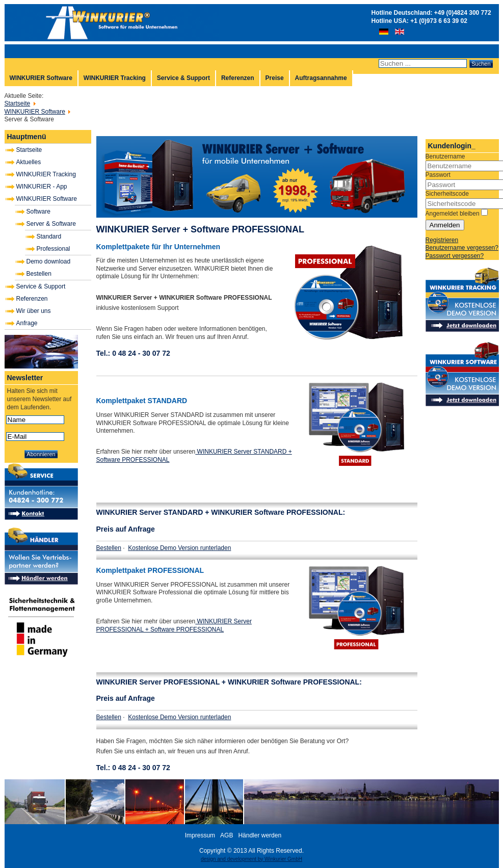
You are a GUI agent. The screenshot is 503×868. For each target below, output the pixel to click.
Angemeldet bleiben (453, 214)
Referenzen (238, 78)
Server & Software (51, 224)
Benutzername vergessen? (462, 248)
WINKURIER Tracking (115, 78)
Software (38, 212)
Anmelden (445, 225)
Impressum (200, 835)
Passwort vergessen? (455, 256)
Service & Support (183, 78)
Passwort (438, 175)
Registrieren (442, 240)
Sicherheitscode (447, 194)
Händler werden (260, 835)
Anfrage (27, 323)
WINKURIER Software (41, 78)
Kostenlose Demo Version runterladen (179, 548)
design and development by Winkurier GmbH (251, 859)
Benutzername (445, 156)
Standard (49, 236)
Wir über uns (34, 311)
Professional (54, 249)
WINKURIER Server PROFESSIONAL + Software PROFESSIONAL (174, 625)
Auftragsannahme (321, 78)
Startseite (29, 150)
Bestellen (39, 274)
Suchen (481, 64)
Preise (275, 78)
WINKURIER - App (42, 187)
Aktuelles (29, 162)
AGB (227, 835)
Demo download (49, 261)
